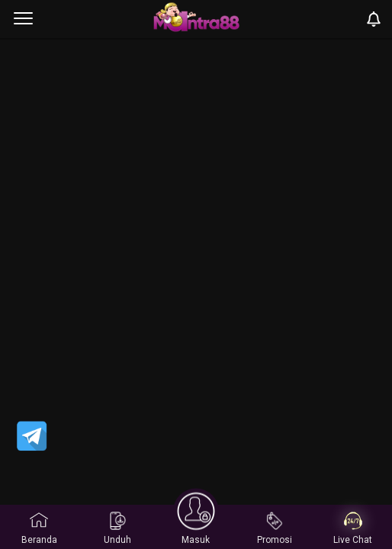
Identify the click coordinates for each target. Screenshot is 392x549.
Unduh (117, 528)
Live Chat (353, 528)
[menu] (23, 19)
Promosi (275, 528)
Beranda (39, 528)
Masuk (196, 527)
